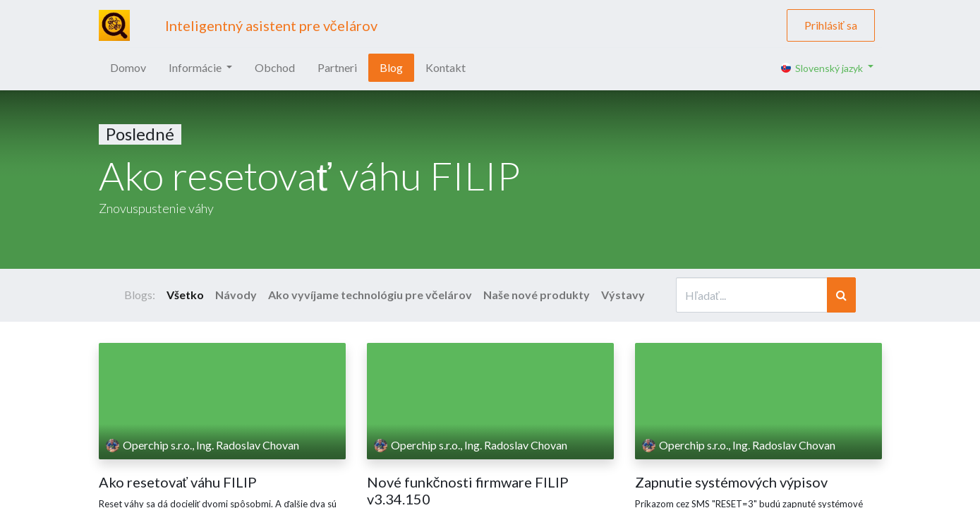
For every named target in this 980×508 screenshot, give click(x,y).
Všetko (185, 295)
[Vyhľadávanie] (841, 295)
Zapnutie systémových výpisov (731, 482)
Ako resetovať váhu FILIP (178, 482)
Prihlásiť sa (831, 25)
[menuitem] (128, 68)
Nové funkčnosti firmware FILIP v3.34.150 (468, 490)
